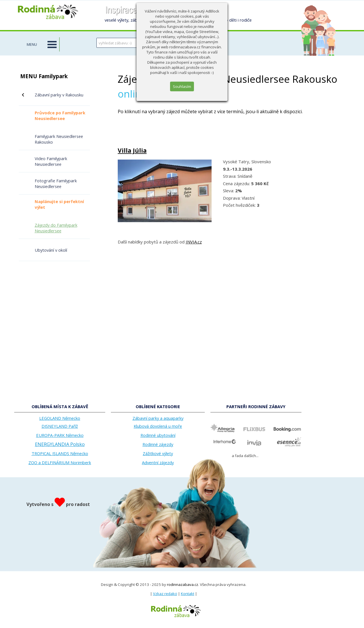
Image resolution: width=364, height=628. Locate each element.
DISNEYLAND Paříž (60, 426)
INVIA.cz (194, 242)
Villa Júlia (132, 150)
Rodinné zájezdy (158, 444)
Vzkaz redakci (165, 594)
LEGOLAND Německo (60, 418)
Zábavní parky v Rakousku (59, 95)
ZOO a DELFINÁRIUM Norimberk (60, 462)
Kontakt (188, 594)
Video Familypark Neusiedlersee (51, 161)
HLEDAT (196, 43)
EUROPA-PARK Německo (60, 435)
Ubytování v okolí (51, 250)
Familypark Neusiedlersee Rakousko (59, 139)
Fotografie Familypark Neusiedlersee (56, 183)
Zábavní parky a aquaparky (158, 418)
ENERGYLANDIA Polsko (60, 444)
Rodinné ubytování (158, 435)
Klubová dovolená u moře (158, 426)
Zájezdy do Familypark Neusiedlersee (56, 228)
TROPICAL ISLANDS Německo (60, 453)
